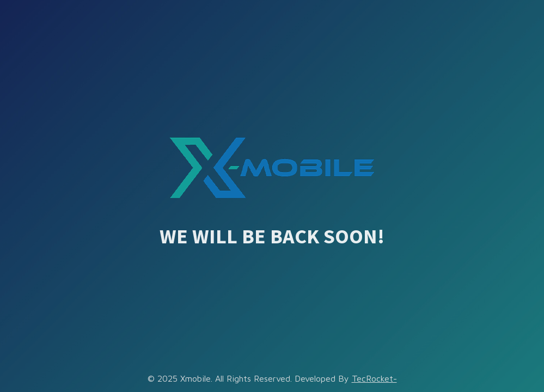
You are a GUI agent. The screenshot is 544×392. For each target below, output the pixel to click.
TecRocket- (374, 378)
